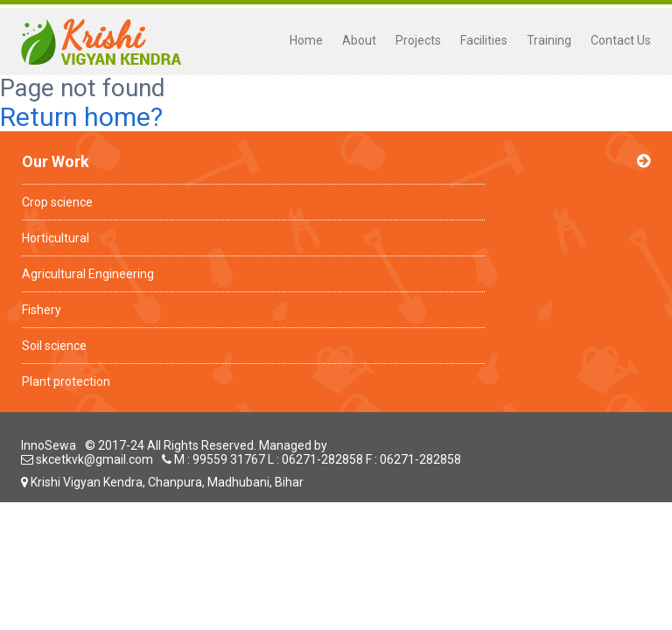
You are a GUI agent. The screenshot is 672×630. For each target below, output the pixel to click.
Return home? (81, 117)
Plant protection (66, 381)
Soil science (54, 346)
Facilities (484, 40)
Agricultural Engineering (88, 274)
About (359, 40)
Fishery (42, 310)
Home (306, 40)
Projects (418, 40)
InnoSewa (49, 445)
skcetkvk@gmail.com (87, 459)
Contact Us (621, 40)
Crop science (57, 202)
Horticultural (56, 238)
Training (549, 40)
